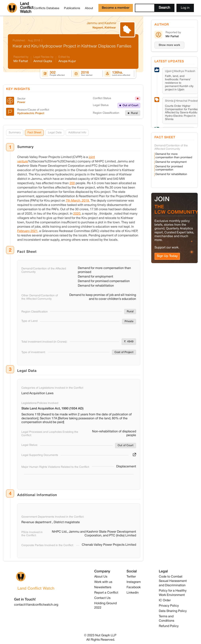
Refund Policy (169, 626)
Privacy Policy (169, 606)
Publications (72, 8)
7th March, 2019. (78, 201)
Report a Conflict (106, 593)
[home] (19, 8)
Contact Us (102, 598)
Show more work (169, 45)
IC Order (165, 600)
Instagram (134, 582)
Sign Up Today (167, 256)
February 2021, (28, 231)
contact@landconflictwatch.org (36, 605)
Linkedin (133, 593)
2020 (77, 214)
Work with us (103, 582)
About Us (101, 577)
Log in (185, 8)
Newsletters (103, 587)
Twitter (131, 577)
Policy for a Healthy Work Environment (173, 593)
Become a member (116, 8)
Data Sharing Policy (173, 611)
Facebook (134, 587)
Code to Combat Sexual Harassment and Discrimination (173, 581)
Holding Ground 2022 (105, 606)
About (89, 8)
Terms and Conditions (167, 619)
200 (72, 184)
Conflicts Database (46, 8)
